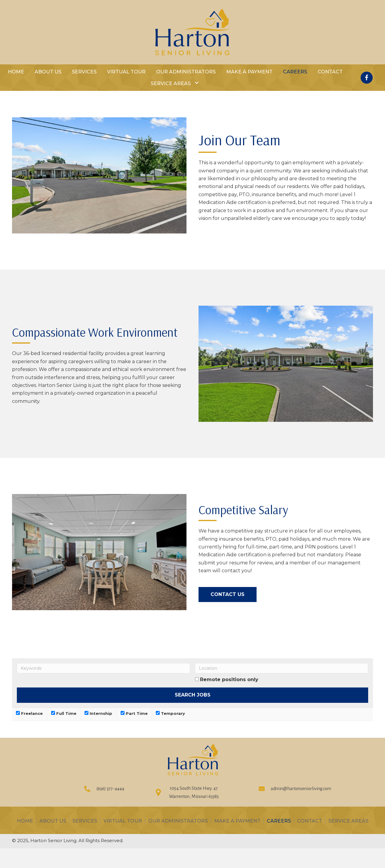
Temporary (170, 713)
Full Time (64, 713)
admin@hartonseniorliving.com (301, 789)
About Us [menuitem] (53, 821)
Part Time (134, 713)
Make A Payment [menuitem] (237, 821)
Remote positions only (229, 680)
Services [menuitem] (85, 821)
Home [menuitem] (25, 821)
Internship (98, 713)
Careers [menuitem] (279, 821)
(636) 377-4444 (110, 789)
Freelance (29, 713)
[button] (197, 83)
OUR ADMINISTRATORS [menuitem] (178, 821)
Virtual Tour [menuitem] (123, 821)
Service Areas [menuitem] (348, 821)
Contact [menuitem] (310, 821)
